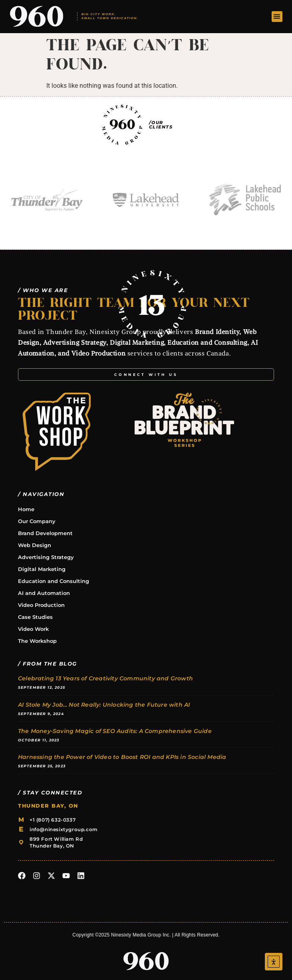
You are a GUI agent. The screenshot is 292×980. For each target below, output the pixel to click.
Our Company (37, 521)
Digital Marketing (42, 569)
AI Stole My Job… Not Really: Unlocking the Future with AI (104, 705)
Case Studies (35, 617)
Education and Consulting (54, 581)
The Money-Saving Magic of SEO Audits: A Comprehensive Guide (115, 731)
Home (26, 509)
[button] (277, 17)
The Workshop (37, 641)
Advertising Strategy (46, 557)
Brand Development (45, 533)
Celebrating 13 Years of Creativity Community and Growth (105, 678)
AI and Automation (44, 593)
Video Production (41, 605)
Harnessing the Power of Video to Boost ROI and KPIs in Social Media (122, 757)
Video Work (33, 629)
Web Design (35, 545)
